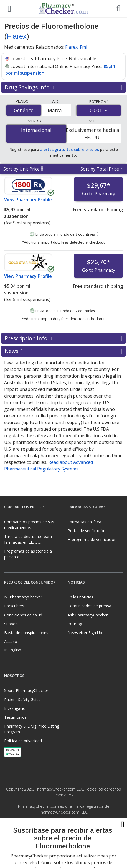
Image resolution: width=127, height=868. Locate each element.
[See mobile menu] (9, 8)
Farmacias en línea (84, 522)
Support (11, 624)
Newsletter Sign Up (85, 633)
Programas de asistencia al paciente (28, 554)
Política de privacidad (23, 741)
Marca (55, 110)
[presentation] (63, 849)
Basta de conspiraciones (26, 633)
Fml (83, 47)
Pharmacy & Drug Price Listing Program (32, 729)
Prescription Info (63, 338)
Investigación (16, 708)
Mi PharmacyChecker (23, 597)
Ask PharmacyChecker (88, 615)
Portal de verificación (87, 531)
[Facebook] (58, 824)
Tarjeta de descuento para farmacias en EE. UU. (28, 539)
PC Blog (75, 624)
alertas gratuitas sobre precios (70, 149)
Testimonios (15, 717)
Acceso (11, 641)
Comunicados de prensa (89, 606)
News (63, 351)
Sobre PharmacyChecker (26, 690)
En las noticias (80, 597)
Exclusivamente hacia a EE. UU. (92, 134)
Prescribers (14, 606)
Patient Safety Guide (22, 700)
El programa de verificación (92, 539)
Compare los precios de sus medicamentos (29, 525)
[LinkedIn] (69, 824)
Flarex (17, 36)
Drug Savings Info (63, 87)
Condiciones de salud (23, 615)
